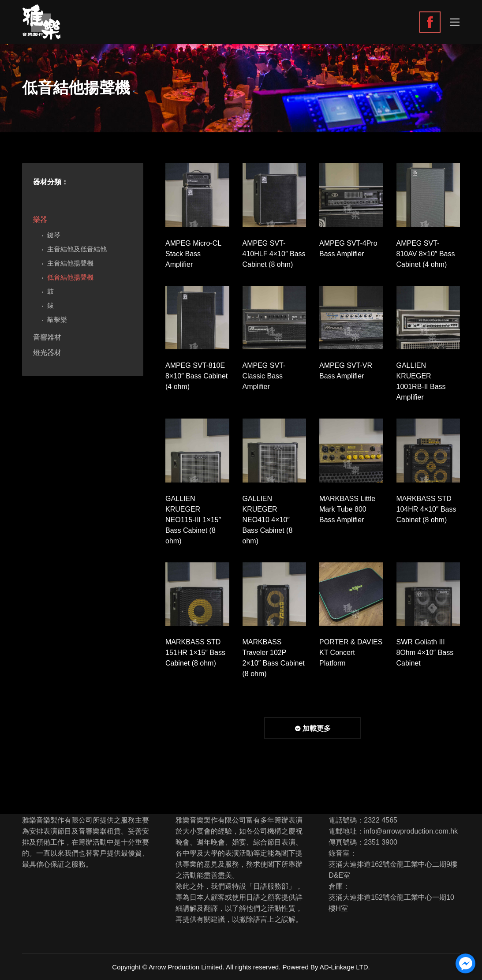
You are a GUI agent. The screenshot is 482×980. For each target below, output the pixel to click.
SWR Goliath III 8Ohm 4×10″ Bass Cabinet (425, 653)
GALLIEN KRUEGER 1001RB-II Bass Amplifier (421, 381)
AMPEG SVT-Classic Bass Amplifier (264, 376)
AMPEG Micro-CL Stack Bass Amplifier (193, 254)
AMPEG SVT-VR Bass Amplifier (346, 371)
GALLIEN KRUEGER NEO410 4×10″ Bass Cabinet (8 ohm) (268, 520)
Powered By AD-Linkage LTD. (326, 967)
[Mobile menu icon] (455, 22)
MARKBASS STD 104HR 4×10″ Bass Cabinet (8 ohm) (426, 509)
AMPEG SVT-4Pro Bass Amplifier (348, 249)
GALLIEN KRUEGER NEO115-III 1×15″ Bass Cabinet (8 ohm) (193, 520)
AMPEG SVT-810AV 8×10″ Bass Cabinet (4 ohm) (426, 254)
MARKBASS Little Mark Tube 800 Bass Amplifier (347, 509)
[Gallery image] (197, 195)
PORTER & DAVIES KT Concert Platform (351, 653)
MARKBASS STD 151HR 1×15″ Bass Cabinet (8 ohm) (195, 653)
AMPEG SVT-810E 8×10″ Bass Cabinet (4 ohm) (196, 376)
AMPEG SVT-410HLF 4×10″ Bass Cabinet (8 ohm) (274, 254)
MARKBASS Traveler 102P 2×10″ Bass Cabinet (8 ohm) (274, 658)
